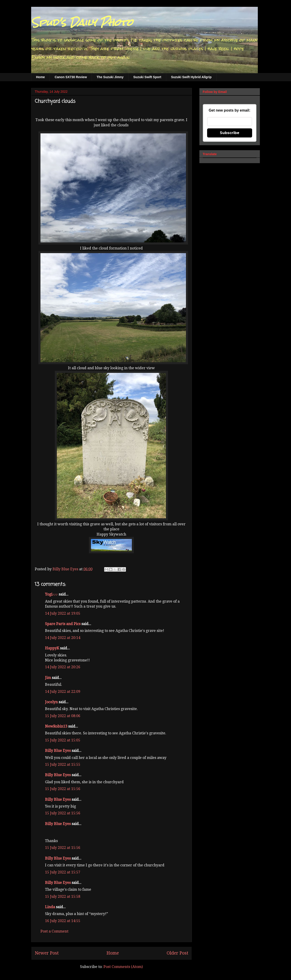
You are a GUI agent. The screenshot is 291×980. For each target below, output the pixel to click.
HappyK (52, 648)
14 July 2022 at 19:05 (63, 613)
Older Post (177, 953)
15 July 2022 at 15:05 (63, 740)
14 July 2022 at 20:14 (63, 638)
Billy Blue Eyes (58, 751)
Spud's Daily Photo (82, 22)
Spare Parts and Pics (63, 624)
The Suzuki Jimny (110, 77)
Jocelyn (51, 702)
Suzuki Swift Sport (147, 77)
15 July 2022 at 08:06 (63, 716)
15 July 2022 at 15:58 (63, 896)
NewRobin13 (56, 726)
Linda (50, 907)
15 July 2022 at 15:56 (63, 789)
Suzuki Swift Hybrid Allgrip (191, 77)
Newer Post (47, 953)
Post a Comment (54, 931)
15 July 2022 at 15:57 (63, 872)
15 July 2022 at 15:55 (63, 764)
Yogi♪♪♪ (51, 594)
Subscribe (230, 133)
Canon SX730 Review (71, 77)
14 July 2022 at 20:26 (63, 667)
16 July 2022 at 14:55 (63, 921)
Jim (48, 678)
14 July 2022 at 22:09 (63, 692)
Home (41, 77)
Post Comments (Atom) (123, 967)
